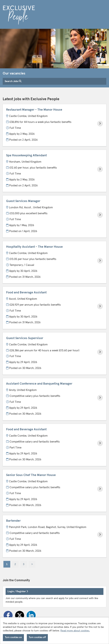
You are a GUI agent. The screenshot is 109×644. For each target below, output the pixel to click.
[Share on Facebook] (8, 615)
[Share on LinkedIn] (31, 615)
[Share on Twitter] (20, 615)
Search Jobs (13, 81)
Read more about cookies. (75, 631)
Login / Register (18, 591)
